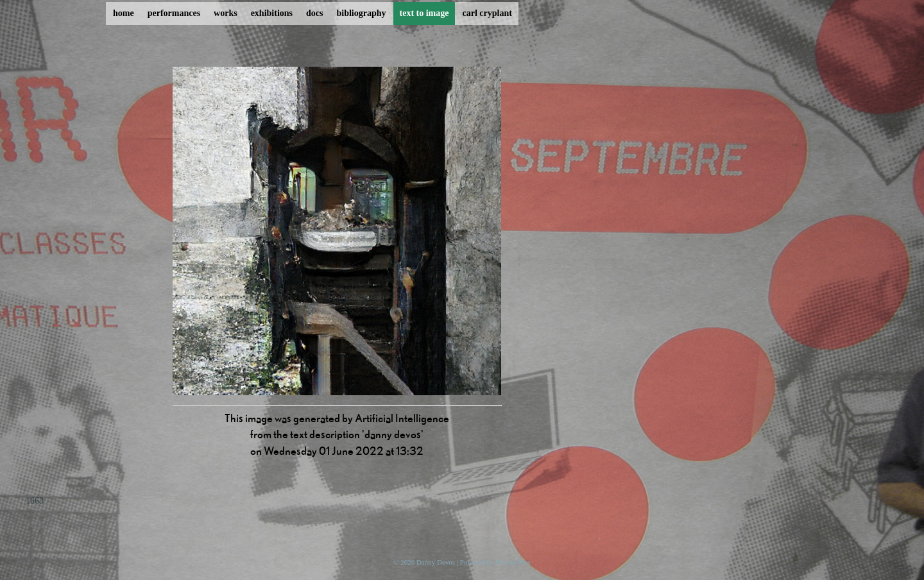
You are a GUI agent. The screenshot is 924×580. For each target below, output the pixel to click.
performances (174, 13)
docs (314, 13)
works (226, 13)
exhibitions (272, 13)
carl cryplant (487, 13)
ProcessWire (513, 562)
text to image (424, 13)
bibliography (361, 13)
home (124, 13)
